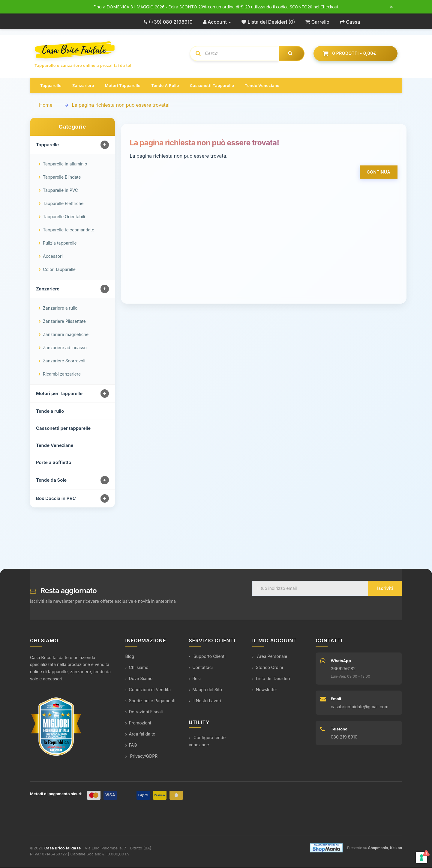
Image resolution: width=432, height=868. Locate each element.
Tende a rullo (165, 86)
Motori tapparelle (123, 86)
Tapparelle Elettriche (63, 204)
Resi (195, 679)
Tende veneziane (262, 86)
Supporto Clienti (207, 657)
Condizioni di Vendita (148, 690)
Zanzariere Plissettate (64, 321)
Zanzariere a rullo (60, 308)
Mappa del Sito (205, 690)
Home (46, 105)
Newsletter (265, 690)
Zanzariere (83, 86)
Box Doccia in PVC (56, 499)
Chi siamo (137, 668)
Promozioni (138, 723)
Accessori (53, 256)
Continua (379, 172)
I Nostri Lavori (205, 701)
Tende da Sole (51, 480)
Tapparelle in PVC (60, 190)
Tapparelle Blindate (62, 177)
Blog (130, 657)
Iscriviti (385, 589)
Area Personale (270, 657)
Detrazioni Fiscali (144, 712)
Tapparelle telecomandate (69, 230)
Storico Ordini (268, 668)
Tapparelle (51, 86)
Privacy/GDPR (142, 756)
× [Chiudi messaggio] (391, 7)
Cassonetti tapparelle (212, 86)
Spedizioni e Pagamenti (150, 701)
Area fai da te (140, 734)
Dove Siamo (139, 679)
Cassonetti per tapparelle (63, 428)
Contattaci (201, 668)
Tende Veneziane (55, 446)
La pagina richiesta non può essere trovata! (121, 105)
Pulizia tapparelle (60, 243)
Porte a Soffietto (54, 463)
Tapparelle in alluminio (65, 164)
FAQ (131, 745)
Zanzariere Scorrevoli (64, 361)
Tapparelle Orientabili (64, 217)
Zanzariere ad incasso (65, 348)
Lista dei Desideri (271, 679)
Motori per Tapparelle (59, 394)
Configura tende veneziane (207, 741)
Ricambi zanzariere (62, 374)
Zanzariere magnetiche (66, 335)
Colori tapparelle (59, 270)
